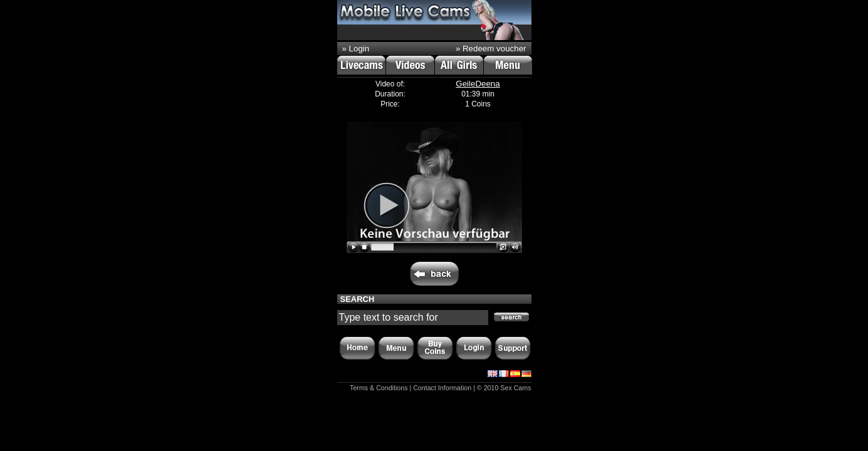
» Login (356, 49)
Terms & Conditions (379, 388)
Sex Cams (515, 388)
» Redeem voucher (491, 49)
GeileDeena (478, 84)
